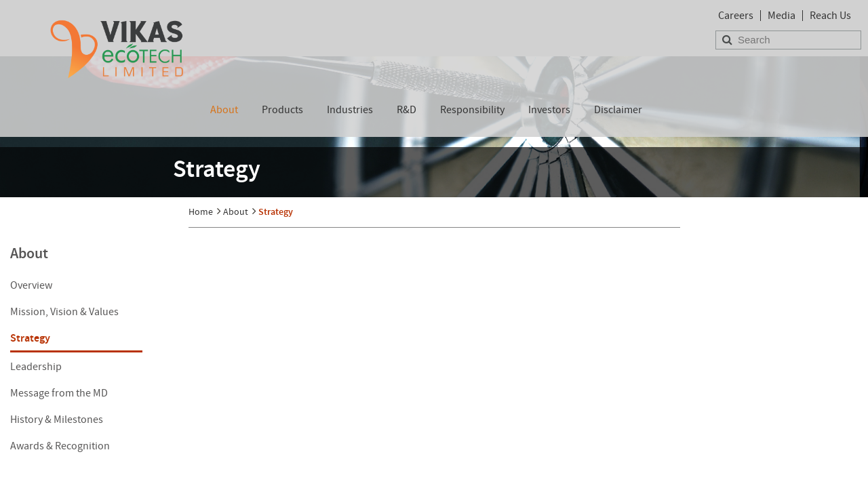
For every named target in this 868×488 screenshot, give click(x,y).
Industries (350, 110)
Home (201, 211)
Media (782, 16)
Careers (736, 16)
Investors (549, 110)
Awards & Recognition (60, 446)
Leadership (36, 367)
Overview (31, 285)
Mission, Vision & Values (64, 312)
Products (282, 110)
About (224, 110)
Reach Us (830, 16)
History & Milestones (57, 420)
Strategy (30, 338)
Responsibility (472, 110)
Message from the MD (59, 393)
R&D (407, 110)
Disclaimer (618, 110)
